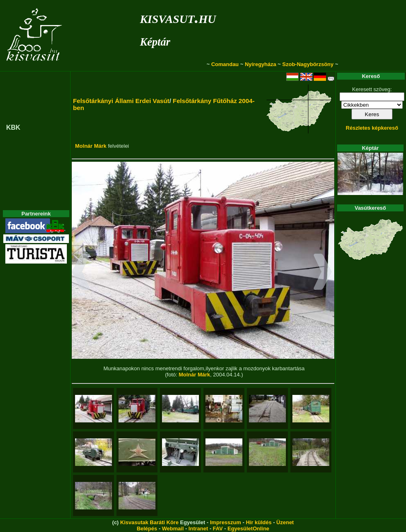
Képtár (155, 42)
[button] (81, 273)
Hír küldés (259, 522)
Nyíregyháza (261, 64)
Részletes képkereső (372, 128)
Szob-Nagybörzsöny (308, 64)
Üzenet (285, 522)
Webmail (173, 529)
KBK (13, 127)
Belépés (147, 529)
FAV (218, 529)
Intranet (198, 529)
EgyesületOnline (249, 529)
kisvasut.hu (178, 17)
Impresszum (226, 522)
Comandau (225, 64)
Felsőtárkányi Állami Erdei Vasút (121, 101)
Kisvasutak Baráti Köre (149, 522)
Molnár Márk (91, 146)
